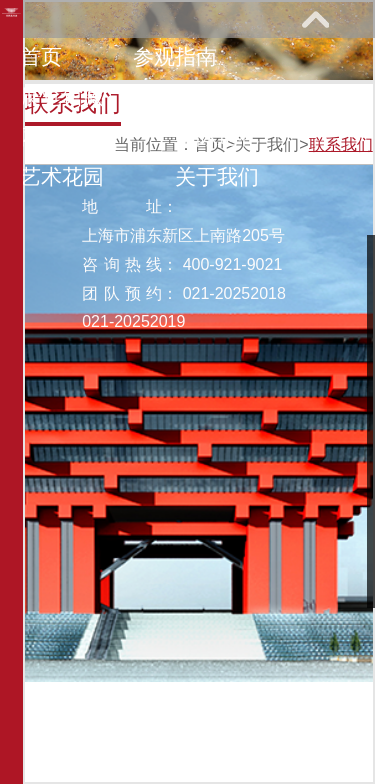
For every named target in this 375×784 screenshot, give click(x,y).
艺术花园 (62, 176)
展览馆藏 (62, 96)
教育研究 (217, 96)
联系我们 (341, 144)
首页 (41, 56)
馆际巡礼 (217, 136)
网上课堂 (62, 136)
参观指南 (175, 56)
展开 (315, 19)
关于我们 (217, 176)
